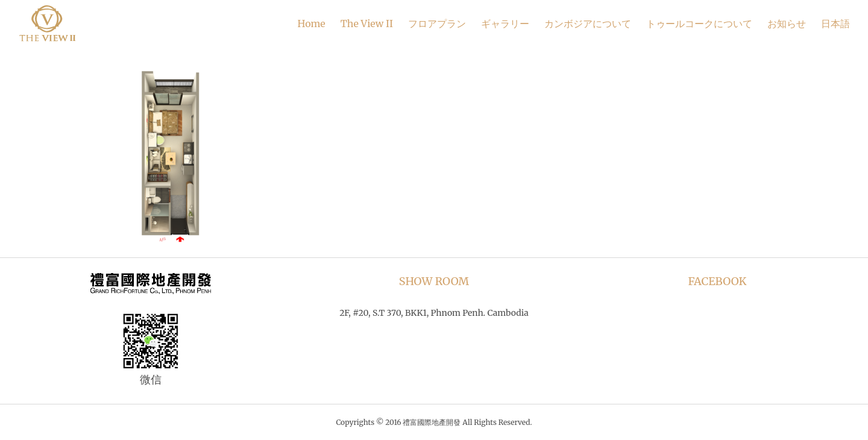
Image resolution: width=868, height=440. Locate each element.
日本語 (835, 24)
